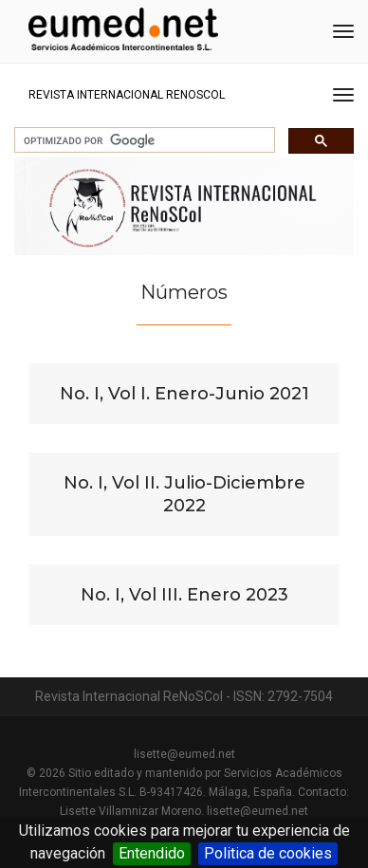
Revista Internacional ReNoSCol (127, 95)
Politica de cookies (268, 853)
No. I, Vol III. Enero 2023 (184, 595)
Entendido (152, 853)
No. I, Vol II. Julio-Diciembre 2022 (184, 494)
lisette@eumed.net (184, 754)
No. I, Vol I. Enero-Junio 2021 (184, 394)
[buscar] (143, 140)
